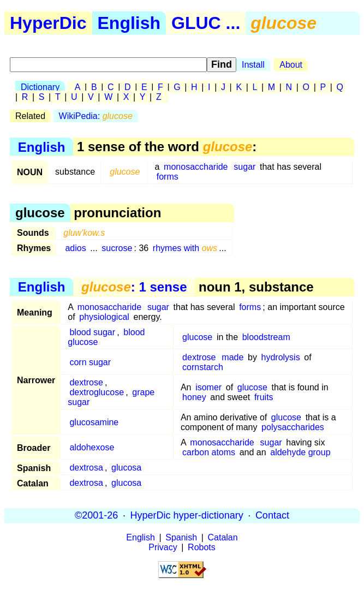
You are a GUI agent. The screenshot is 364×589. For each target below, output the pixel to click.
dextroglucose (97, 392)
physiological (104, 317)
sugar (244, 167)
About (291, 65)
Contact (272, 515)
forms (168, 177)
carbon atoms (209, 452)
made (232, 357)
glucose (197, 337)
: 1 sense (134, 287)
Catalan (223, 537)
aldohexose (92, 447)
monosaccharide (196, 167)
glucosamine (94, 422)
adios (75, 248)
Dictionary (40, 87)
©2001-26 (96, 515)
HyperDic (48, 23)
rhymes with (185, 248)
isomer (208, 387)
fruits (264, 397)
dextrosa (86, 468)
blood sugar (92, 332)
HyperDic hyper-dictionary (187, 515)
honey (194, 397)
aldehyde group (300, 452)
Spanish (181, 537)
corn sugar (90, 362)
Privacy (163, 547)
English (129, 23)
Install (253, 65)
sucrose (117, 248)
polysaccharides (293, 427)
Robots (202, 547)
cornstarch (203, 367)
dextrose (199, 357)
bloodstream (266, 337)
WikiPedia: (96, 116)
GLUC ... (206, 23)
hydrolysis (281, 357)
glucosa (126, 468)
